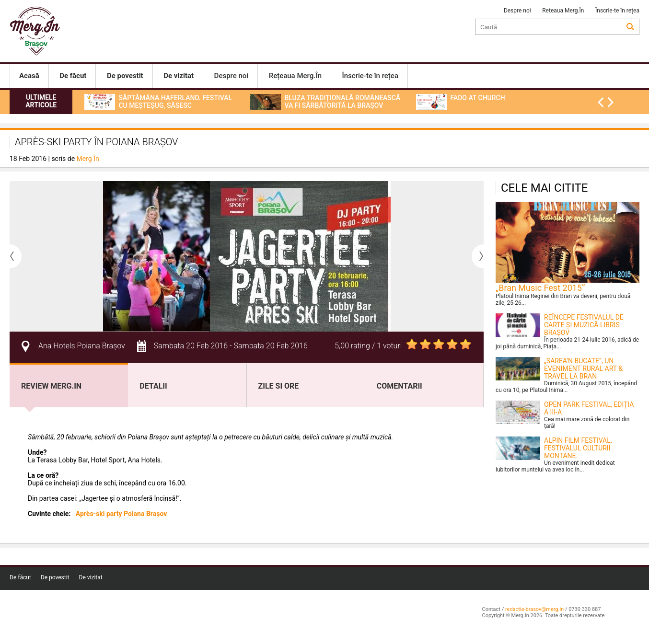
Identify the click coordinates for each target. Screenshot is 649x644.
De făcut (20, 577)
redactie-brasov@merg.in (534, 609)
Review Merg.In (51, 386)
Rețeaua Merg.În (563, 11)
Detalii (153, 386)
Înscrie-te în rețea (617, 11)
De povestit (55, 577)
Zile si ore (279, 386)
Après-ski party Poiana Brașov (122, 514)
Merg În (88, 159)
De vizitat (91, 577)
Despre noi (517, 11)
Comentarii (400, 386)
